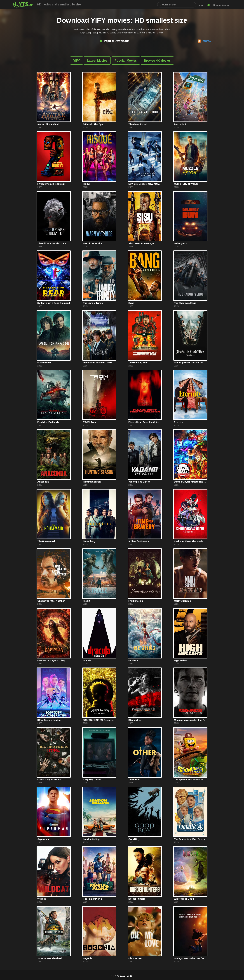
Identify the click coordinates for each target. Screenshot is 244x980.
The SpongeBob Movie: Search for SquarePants (190, 780)
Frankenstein (136, 601)
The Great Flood (137, 124)
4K (208, 5)
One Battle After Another (51, 601)
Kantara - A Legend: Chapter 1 (54, 660)
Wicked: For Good (184, 899)
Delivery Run (181, 243)
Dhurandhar (135, 720)
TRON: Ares (89, 422)
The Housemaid (46, 541)
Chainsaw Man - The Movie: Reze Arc (190, 541)
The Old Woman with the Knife (54, 243)
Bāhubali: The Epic (93, 124)
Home (201, 5)
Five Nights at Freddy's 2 (51, 184)
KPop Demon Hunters (49, 720)
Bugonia (88, 958)
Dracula (87, 660)
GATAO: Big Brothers (49, 780)
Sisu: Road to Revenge (141, 243)
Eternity (178, 422)
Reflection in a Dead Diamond (54, 303)
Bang (131, 303)
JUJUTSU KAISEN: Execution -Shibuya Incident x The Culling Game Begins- (99, 720)
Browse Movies (221, 5)
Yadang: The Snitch (139, 482)
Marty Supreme (182, 601)
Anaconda (43, 482)
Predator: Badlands (48, 422)
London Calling (91, 839)
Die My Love (135, 958)
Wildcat (42, 899)
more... (207, 41)
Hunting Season (92, 482)
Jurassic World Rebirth (50, 958)
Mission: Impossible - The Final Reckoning (190, 720)
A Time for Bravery (138, 541)
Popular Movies (126, 61)
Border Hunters (137, 899)
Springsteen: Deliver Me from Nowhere (190, 958)
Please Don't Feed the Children (145, 422)
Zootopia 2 (180, 124)
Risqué (87, 184)
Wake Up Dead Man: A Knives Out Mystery (190, 363)
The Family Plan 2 (92, 899)
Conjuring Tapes (92, 780)
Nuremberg (89, 541)
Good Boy (134, 839)
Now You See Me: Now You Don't (145, 184)
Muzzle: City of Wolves (186, 184)
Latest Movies (97, 61)
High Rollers (181, 660)
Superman (43, 839)
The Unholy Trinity (93, 303)
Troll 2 (86, 601)
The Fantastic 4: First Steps (189, 839)
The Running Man (138, 363)
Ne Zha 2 (133, 660)
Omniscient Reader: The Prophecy (99, 363)
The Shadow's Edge (185, 303)
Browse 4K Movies (157, 61)
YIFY (76, 61)
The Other (134, 780)
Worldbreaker (45, 363)
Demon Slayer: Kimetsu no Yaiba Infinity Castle (190, 482)
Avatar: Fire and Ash (48, 124)
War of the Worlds (93, 243)
